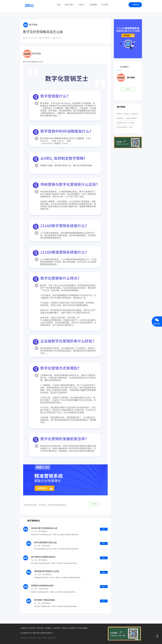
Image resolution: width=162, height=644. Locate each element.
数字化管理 (41, 628)
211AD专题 (58, 628)
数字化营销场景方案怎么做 (45, 542)
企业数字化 (24, 628)
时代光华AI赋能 (86, 628)
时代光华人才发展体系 (71, 628)
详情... (104, 529)
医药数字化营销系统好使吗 (42, 585)
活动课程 (93, 5)
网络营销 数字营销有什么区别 (47, 571)
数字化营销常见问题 (30, 505)
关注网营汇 (94, 504)
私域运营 (126, 113)
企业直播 (132, 122)
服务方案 (69, 5)
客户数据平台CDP (122, 122)
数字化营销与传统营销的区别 (57, 505)
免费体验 (136, 5)
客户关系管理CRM (122, 127)
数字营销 (30, 25)
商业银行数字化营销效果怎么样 (44, 528)
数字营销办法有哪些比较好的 (43, 557)
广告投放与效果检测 (131, 118)
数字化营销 (42, 505)
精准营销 (119, 113)
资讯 (82, 5)
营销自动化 (134, 113)
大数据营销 (120, 118)
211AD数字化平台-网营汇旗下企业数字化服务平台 (38, 632)
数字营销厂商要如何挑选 (45, 600)
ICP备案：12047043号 (49, 637)
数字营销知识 (47, 38)
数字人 (131, 127)
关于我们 (105, 5)
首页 (59, 5)
